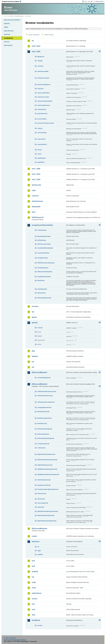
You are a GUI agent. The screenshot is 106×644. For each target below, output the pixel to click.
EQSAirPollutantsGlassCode (46, 454)
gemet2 (35, 323)
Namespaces (8, 45)
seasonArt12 (41, 139)
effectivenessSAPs (43, 78)
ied (33, 367)
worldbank (36, 620)
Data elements (9, 31)
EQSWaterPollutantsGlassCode (47, 469)
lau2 (33, 566)
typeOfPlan (41, 162)
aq (33, 41)
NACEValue (41, 281)
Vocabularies (8, 38)
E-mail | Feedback (10, 638)
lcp (33, 577)
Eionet (12, 16)
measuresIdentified (43, 93)
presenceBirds (42, 119)
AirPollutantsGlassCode (45, 396)
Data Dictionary (19, 16)
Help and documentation (12, 20)
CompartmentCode (43, 444)
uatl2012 (40, 554)
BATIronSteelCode (43, 434)
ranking (40, 128)
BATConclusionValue (44, 244)
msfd (34, 582)
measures (40, 89)
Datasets (7, 23)
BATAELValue (42, 240)
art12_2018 (36, 52)
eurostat (35, 306)
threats (40, 150)
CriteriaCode (41, 448)
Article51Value (42, 230)
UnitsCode (41, 507)
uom (33, 609)
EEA (12, 1)
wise (33, 615)
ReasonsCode (42, 494)
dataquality (36, 207)
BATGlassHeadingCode (45, 429)
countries (40, 66)
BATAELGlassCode (43, 412)
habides (35, 356)
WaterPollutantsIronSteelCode (47, 521)
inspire (34, 536)
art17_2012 (36, 174)
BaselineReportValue (44, 236)
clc (38, 547)
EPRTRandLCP (38, 217)
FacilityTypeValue (43, 268)
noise (34, 588)
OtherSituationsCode (44, 480)
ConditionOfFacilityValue (45, 248)
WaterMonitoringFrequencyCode (48, 511)
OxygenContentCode (44, 485)
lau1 (33, 561)
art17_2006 (36, 169)
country (40, 625)
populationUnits (42, 114)
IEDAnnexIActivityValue (45, 272)
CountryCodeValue (43, 253)
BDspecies (41, 57)
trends (39, 154)
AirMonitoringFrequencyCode (47, 391)
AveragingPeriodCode (44, 407)
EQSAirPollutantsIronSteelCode (47, 460)
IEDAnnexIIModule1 (39, 372)
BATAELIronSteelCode (44, 418)
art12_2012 (36, 46)
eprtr (34, 212)
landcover (36, 542)
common (35, 196)
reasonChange (42, 133)
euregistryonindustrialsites (42, 225)
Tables (6, 27)
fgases (34, 317)
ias (33, 362)
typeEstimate (42, 158)
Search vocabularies (34, 35)
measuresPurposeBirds (45, 101)
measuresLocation (43, 97)
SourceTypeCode (43, 503)
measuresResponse (44, 105)
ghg (33, 351)
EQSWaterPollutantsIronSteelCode (48, 474)
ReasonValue (42, 293)
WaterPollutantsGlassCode (46, 515)
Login (86, 1)
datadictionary (37, 201)
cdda (34, 190)
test (33, 604)
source (40, 336)
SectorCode (41, 499)
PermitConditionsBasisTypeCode (48, 489)
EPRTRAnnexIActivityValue (46, 263)
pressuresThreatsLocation (46, 123)
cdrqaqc (40, 61)
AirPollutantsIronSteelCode (46, 402)
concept (40, 328)
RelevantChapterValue (44, 298)
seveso (34, 599)
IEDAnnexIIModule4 (39, 529)
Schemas (7, 34)
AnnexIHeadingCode (44, 378)
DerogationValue (43, 258)
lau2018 (35, 572)
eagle (39, 551)
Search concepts (49, 35)
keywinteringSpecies (44, 84)
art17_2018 (36, 180)
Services (7, 42)
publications (37, 593)
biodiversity (36, 185)
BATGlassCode (42, 424)
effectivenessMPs (43, 71)
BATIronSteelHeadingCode (46, 438)
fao (33, 312)
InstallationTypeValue (44, 277)
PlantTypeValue (42, 289)
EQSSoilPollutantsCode (45, 465)
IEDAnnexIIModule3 (39, 384)
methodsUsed (42, 109)
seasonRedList (42, 144)
